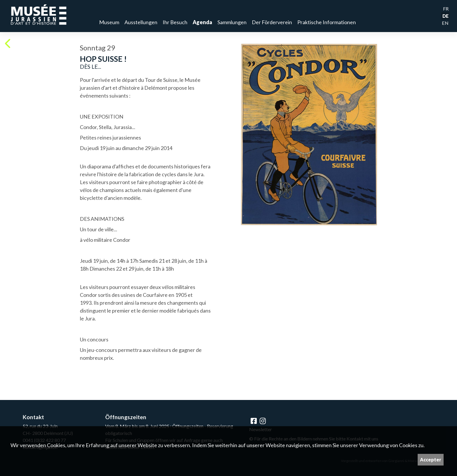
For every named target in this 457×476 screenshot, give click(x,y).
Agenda (202, 22)
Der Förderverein (272, 22)
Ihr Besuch (175, 22)
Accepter (431, 460)
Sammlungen (232, 22)
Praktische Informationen (327, 22)
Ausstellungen (141, 22)
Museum (109, 22)
